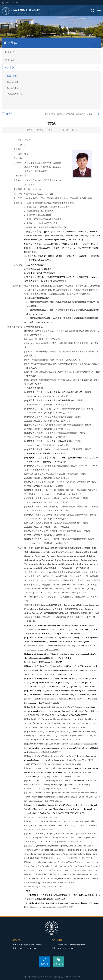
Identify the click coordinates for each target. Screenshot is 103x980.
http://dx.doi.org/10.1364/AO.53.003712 (41, 829)
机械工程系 (12, 76)
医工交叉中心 (13, 88)
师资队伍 (61, 114)
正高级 (90, 114)
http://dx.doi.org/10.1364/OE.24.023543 (64, 764)
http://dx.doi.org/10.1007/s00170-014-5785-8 (73, 858)
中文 (8, 2)
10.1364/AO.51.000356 (87, 870)
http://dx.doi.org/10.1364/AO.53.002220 (75, 842)
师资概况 (10, 52)
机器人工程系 (13, 82)
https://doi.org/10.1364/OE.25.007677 (46, 752)
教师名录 (10, 68)
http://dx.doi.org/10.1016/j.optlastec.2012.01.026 (44, 887)
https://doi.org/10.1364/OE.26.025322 (71, 727)
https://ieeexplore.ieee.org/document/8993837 (44, 650)
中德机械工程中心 (15, 94)
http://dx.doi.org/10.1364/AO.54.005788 (45, 801)
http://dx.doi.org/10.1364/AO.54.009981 (41, 817)
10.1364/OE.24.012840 (71, 776)
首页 (53, 114)
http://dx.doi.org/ (54, 776)
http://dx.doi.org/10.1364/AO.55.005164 (63, 789)
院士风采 (10, 60)
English (15, 2)
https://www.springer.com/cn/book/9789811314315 (51, 907)
